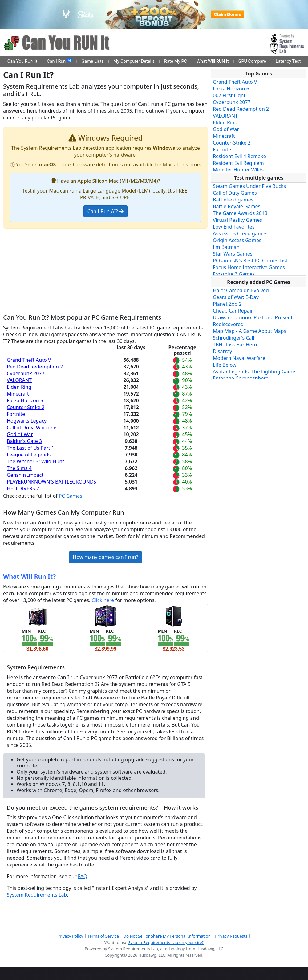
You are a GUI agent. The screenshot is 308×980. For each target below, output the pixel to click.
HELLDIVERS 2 (23, 488)
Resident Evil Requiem (238, 163)
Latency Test (288, 61)
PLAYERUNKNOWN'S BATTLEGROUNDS (51, 482)
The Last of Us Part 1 (30, 448)
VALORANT (19, 380)
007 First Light (229, 95)
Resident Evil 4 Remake (239, 156)
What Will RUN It (213, 61)
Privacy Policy (70, 936)
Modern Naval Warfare (239, 358)
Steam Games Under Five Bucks (249, 186)
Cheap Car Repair (233, 311)
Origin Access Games (237, 240)
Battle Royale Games (237, 206)
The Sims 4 (19, 468)
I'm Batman (226, 247)
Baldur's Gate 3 (24, 441)
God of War (20, 434)
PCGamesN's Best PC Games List (250, 261)
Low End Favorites (234, 227)
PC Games (71, 496)
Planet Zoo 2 (227, 304)
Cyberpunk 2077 (26, 373)
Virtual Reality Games (237, 220)
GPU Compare (252, 61)
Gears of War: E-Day (236, 297)
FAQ (83, 876)
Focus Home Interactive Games (249, 267)
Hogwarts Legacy (27, 421)
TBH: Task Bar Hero (235, 345)
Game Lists (93, 61)
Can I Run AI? (105, 211)
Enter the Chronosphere (241, 378)
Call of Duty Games (235, 193)
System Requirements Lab (37, 895)
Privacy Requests (231, 936)
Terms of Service (103, 936)
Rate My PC (176, 61)
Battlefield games (233, 200)
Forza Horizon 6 (231, 89)
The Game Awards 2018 (240, 213)
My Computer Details (134, 61)
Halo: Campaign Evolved (241, 290)
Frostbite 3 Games (234, 274)
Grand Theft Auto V (29, 360)
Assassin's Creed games (240, 233)
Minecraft (18, 394)
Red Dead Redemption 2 (35, 367)
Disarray (222, 351)
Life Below (225, 365)
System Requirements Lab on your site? (166, 942)
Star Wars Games (233, 254)
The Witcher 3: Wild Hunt (35, 461)
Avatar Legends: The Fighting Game (254, 372)
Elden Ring (19, 387)
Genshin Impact (25, 475)
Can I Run (59, 61)
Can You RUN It (22, 61)
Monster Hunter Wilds (238, 170)
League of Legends (29, 455)
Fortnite (16, 414)
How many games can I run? (105, 557)
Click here (103, 600)
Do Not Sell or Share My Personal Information (167, 936)
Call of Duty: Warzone (32, 428)
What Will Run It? (29, 576)
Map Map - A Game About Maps (249, 331)
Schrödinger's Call (234, 338)
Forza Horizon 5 (25, 400)
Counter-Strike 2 (26, 407)
